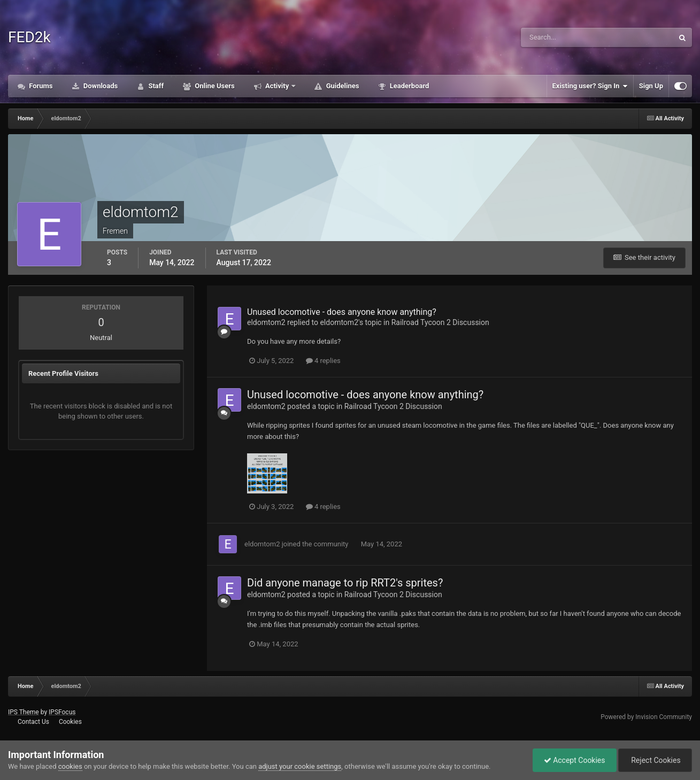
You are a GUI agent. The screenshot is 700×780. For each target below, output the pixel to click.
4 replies (323, 361)
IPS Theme (24, 712)
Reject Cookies (655, 760)
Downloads (100, 86)
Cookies (70, 722)
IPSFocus (62, 712)
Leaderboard (408, 86)
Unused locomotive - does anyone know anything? (342, 312)
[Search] (570, 37)
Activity (277, 86)
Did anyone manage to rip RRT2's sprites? (345, 583)
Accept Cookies (575, 760)
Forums (40, 86)
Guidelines (341, 86)
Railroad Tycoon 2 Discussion (440, 322)
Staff (155, 86)
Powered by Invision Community (646, 717)
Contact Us (33, 722)
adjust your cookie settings (300, 766)
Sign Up (651, 86)
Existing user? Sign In (590, 86)
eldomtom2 (266, 322)
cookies (70, 766)
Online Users (214, 86)
